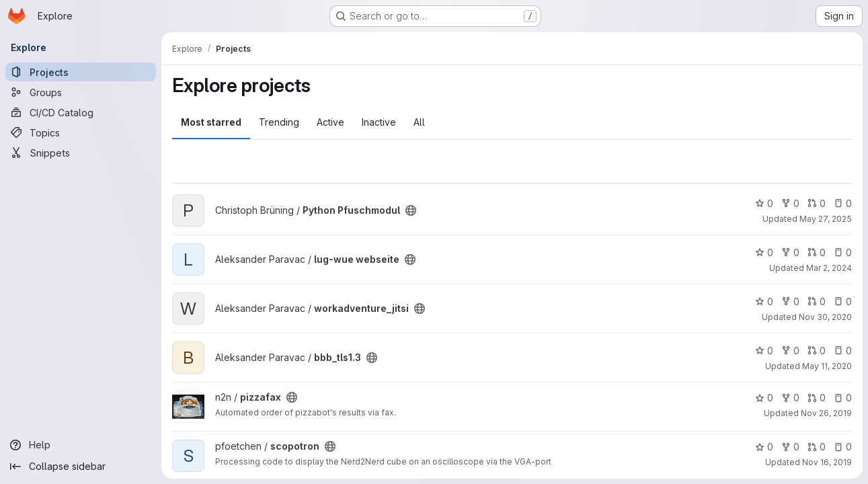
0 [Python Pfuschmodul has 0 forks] (790, 203)
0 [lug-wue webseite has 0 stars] (764, 252)
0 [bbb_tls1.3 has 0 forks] (790, 351)
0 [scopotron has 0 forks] (790, 447)
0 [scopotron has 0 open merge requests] (817, 447)
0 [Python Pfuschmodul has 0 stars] (764, 203)
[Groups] (81, 92)
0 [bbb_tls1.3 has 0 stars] (764, 351)
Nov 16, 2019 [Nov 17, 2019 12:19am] (827, 462)
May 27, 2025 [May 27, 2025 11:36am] (826, 219)
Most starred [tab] (211, 122)
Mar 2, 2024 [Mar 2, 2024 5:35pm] (829, 268)
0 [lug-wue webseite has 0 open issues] (843, 252)
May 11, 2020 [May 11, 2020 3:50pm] (827, 366)
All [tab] (419, 122)
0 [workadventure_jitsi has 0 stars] (764, 301)
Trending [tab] (279, 122)
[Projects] (81, 72)
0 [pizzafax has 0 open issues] (843, 398)
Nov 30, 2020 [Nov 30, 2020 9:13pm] (825, 317)
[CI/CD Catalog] (81, 112)
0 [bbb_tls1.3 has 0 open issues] (843, 351)
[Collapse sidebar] (81, 467)
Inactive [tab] (379, 122)
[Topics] (81, 132)
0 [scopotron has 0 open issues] (843, 447)
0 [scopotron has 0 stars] (764, 447)
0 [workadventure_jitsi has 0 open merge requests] (817, 301)
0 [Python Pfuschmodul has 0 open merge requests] (817, 203)
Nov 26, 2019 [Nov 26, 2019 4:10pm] (826, 413)
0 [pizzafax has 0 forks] (790, 398)
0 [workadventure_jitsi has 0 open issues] (843, 301)
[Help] (81, 445)
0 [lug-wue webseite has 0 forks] (790, 252)
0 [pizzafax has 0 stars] (764, 398)
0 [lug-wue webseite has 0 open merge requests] (817, 252)
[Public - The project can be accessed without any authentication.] (411, 210)
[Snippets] (81, 153)
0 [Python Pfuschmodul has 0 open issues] (843, 203)
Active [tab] (330, 122)
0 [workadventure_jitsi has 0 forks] (790, 301)
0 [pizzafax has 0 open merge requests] (817, 398)
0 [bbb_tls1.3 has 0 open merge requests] (817, 351)
